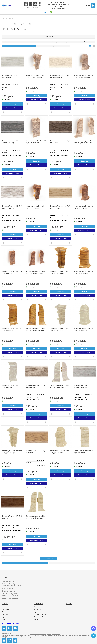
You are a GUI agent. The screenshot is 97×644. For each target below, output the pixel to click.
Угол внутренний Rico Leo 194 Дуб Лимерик (12, 452)
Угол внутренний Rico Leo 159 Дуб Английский (36, 77)
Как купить (37, 609)
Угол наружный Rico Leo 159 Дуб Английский (83, 77)
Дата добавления (72, 42)
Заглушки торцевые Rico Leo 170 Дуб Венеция (36, 273)
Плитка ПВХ (5, 609)
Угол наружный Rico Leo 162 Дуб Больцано (83, 273)
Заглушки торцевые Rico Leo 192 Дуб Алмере (60, 386)
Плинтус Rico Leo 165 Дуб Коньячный (36, 452)
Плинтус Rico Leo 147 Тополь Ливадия (82, 386)
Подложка (5, 617)
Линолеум (5, 614)
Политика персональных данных (40, 634)
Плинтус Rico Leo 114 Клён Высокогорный (61, 77)
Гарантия (37, 612)
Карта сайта (56, 634)
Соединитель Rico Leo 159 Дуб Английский (36, 142)
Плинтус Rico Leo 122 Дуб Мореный (60, 142)
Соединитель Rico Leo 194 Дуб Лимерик (84, 452)
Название (41, 42)
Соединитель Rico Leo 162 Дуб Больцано (12, 330)
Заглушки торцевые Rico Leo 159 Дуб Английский (84, 142)
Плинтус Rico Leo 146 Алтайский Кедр (10, 142)
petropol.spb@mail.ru (10, 598)
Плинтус (4, 619)
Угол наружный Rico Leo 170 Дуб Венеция (83, 207)
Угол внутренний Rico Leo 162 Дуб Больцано (60, 273)
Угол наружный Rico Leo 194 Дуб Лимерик (60, 452)
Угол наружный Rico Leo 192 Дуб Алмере (83, 330)
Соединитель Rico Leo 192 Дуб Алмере (12, 386)
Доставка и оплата (40, 614)
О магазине (37, 607)
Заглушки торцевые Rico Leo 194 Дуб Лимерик (36, 517)
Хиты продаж (56, 42)
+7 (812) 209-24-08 (32, 3)
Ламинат (4, 607)
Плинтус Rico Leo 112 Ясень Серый (10, 77)
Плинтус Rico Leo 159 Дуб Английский (36, 386)
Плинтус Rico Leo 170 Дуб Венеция (12, 517)
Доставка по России (40, 617)
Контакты (37, 619)
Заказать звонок (32, 8)
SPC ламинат (6, 612)
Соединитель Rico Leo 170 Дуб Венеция (12, 273)
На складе (88, 42)
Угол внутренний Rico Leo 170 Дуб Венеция (36, 207)
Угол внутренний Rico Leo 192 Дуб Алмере (60, 330)
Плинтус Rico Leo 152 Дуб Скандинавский (12, 207)
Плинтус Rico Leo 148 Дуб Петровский (60, 207)
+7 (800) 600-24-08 (32, 5)
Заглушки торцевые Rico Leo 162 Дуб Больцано (36, 330)
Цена (25, 42)
